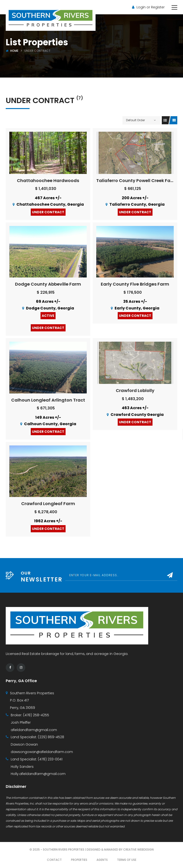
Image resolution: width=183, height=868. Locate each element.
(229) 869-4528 (51, 737)
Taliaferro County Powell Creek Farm (136, 180)
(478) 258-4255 (36, 715)
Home (14, 51)
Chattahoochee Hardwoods (48, 180)
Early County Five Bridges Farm (135, 284)
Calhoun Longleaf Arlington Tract (48, 400)
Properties (79, 860)
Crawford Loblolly (135, 390)
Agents (102, 860)
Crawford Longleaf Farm (48, 504)
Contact (54, 860)
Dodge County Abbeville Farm (48, 284)
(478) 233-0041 (50, 759)
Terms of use (127, 860)
